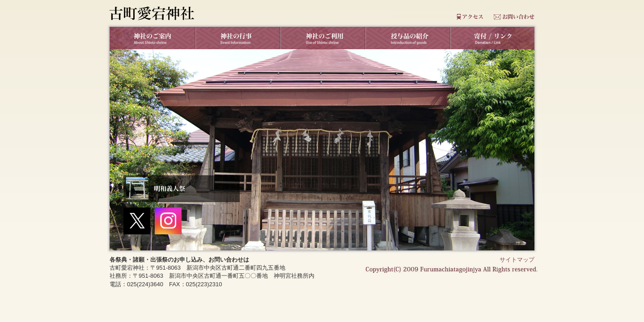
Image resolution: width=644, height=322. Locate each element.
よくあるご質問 (415, 17)
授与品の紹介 (407, 38)
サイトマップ (517, 260)
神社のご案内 (152, 38)
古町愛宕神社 (152, 13)
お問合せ (515, 17)
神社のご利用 (322, 38)
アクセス (465, 17)
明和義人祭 (182, 189)
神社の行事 (237, 38)
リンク (492, 38)
